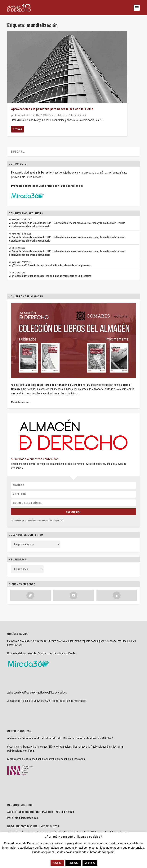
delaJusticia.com (29, 818)
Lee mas (18, 129)
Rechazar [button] (73, 863)
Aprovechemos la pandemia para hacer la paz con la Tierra (52, 109)
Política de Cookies (57, 693)
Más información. (20, 402)
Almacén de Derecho (24, 115)
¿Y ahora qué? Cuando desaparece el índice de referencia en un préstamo (52, 265)
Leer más (90, 863)
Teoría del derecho (58, 115)
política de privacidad (56, 520)
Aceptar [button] (57, 863)
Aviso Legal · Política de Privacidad (26, 693)
